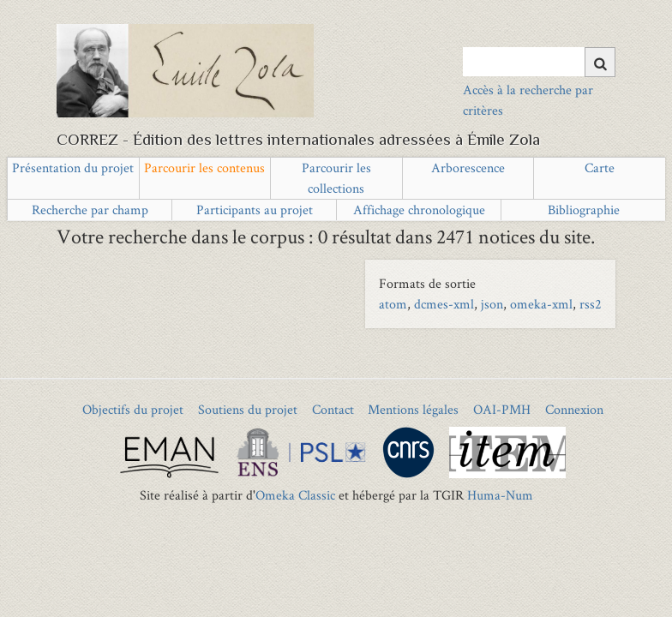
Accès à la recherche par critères (528, 100)
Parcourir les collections (336, 178)
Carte (600, 168)
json (492, 304)
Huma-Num (500, 495)
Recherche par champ (90, 210)
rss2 (591, 304)
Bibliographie (584, 210)
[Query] (539, 62)
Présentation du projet (73, 168)
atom (393, 304)
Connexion (574, 409)
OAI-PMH (502, 409)
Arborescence (468, 168)
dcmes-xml (444, 304)
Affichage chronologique (419, 210)
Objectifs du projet (133, 409)
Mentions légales (413, 409)
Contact (333, 409)
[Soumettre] (600, 62)
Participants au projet (255, 210)
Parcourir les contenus (204, 168)
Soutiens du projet (248, 409)
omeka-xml (541, 304)
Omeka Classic (295, 495)
